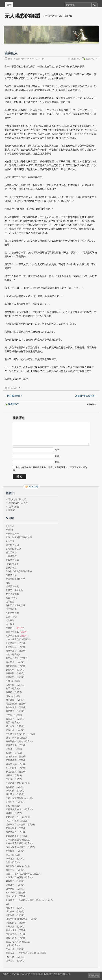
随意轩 (12, 510)
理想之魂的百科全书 (18, 503)
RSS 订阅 (33, 487)
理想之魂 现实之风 (17, 499)
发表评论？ (14, 404)
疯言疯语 (12, 388)
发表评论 (90, 59)
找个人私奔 (14, 507)
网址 (57, 462)
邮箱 (57, 456)
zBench (47, 974)
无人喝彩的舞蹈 (22, 16)
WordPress (59, 974)
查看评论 (76, 59)
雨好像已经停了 (13, 396)
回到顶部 (95, 976)
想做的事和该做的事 (86, 396)
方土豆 (17, 59)
